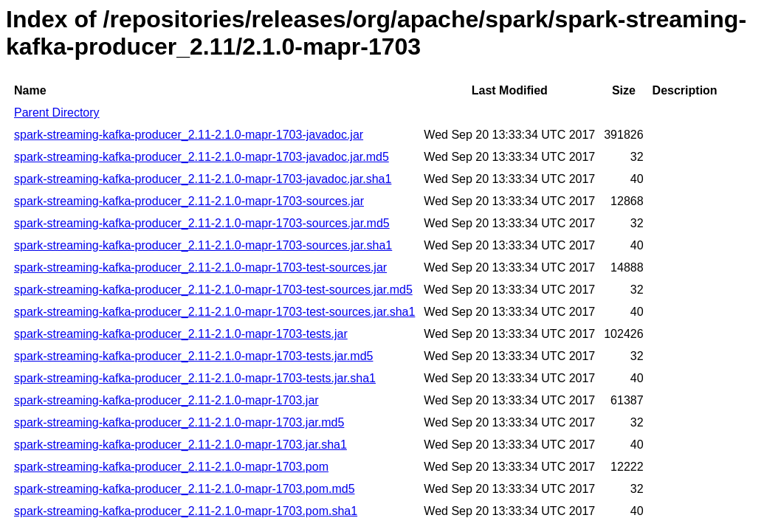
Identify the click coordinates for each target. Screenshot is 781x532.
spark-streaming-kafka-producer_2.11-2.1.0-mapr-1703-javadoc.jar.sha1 (203, 179)
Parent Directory (57, 113)
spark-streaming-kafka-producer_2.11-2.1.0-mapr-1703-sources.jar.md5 (202, 223)
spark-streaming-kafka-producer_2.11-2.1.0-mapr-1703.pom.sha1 (186, 511)
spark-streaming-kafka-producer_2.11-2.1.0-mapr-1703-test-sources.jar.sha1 (214, 312)
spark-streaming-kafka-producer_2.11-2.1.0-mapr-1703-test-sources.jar (200, 267)
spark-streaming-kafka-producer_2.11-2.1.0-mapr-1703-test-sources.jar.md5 (213, 290)
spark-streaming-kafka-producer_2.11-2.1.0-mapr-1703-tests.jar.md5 (193, 356)
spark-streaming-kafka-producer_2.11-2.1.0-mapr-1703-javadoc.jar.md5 (202, 157)
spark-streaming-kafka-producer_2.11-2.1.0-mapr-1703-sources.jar (189, 201)
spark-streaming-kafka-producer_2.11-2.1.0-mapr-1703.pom (171, 467)
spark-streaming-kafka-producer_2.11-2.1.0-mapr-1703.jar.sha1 (180, 445)
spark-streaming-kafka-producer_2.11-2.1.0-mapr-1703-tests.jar (181, 334)
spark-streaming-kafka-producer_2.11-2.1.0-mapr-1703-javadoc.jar (189, 135)
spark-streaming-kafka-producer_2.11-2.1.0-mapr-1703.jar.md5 (179, 422)
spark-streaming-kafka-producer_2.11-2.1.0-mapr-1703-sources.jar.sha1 (203, 245)
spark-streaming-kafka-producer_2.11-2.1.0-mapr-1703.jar (166, 400)
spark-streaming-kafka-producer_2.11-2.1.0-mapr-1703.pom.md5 (185, 489)
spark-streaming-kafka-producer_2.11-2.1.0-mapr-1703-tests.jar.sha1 (195, 378)
